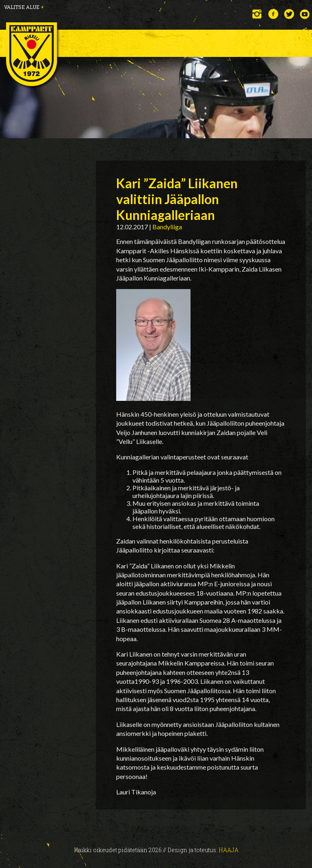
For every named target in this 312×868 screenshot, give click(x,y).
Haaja (229, 850)
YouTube (305, 14)
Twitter (289, 14)
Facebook (273, 14)
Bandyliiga (167, 227)
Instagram (257, 14)
